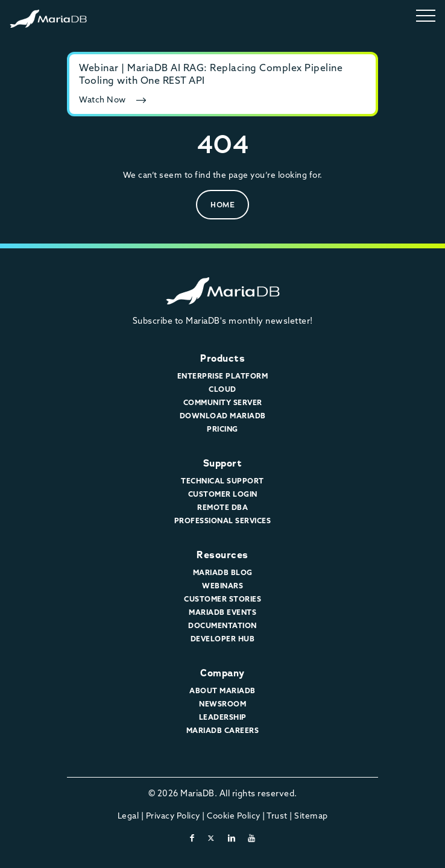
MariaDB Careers (223, 730)
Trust (277, 816)
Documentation (222, 625)
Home (222, 205)
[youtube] (252, 838)
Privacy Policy (173, 816)
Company (222, 673)
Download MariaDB (223, 416)
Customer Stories (222, 599)
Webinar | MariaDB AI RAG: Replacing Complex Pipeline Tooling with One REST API (211, 74)
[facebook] (192, 838)
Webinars (222, 586)
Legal (128, 816)
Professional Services (223, 520)
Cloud (222, 389)
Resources (222, 555)
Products (222, 358)
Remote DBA (222, 507)
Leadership (223, 717)
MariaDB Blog (223, 572)
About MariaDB (222, 690)
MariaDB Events (222, 612)
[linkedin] (232, 838)
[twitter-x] (211, 838)
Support (223, 463)
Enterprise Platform (223, 376)
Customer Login (223, 494)
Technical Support (222, 481)
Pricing (222, 429)
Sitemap (311, 816)
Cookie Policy (234, 816)
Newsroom (222, 704)
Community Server (223, 402)
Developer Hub (223, 639)
